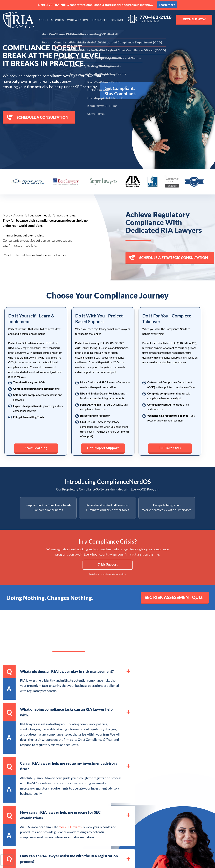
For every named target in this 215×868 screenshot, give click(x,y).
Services (56, 20)
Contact (118, 20)
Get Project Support (103, 445)
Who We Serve (77, 20)
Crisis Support (108, 565)
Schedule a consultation (38, 117)
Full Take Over (170, 445)
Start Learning (36, 445)
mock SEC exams (70, 828)
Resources (100, 20)
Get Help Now (194, 19)
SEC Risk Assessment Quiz (170, 599)
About (41, 20)
